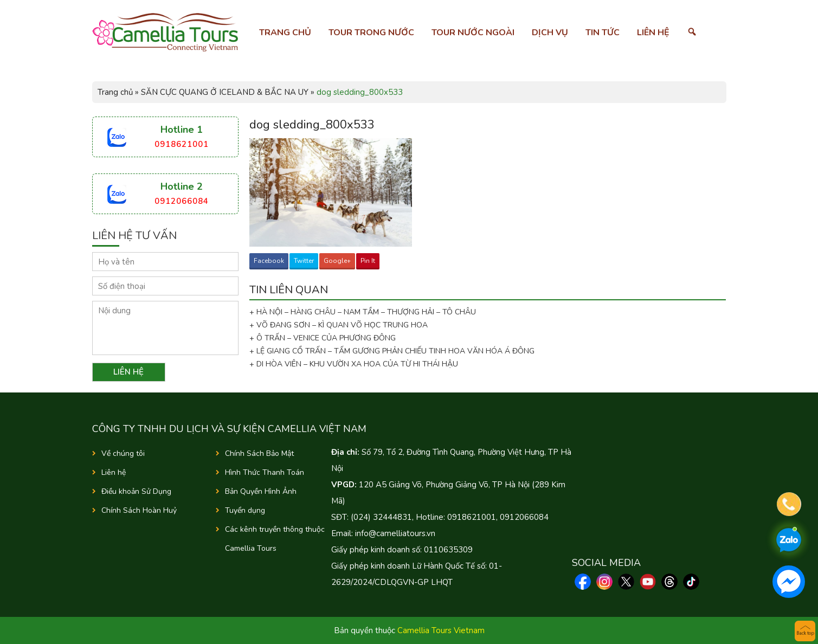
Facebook (269, 261)
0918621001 (182, 144)
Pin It (368, 261)
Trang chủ (285, 33)
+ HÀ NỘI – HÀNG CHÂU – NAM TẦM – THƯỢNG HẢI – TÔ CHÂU (365, 312)
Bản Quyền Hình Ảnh (261, 491)
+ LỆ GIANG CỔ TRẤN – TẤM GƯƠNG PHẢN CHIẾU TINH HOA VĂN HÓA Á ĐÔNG (392, 351)
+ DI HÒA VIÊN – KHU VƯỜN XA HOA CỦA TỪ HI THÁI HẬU (354, 364)
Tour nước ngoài (473, 33)
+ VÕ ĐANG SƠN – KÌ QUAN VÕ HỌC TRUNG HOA (339, 325)
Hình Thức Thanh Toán (265, 472)
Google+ (337, 261)
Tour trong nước (371, 33)
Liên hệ (653, 33)
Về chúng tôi (123, 453)
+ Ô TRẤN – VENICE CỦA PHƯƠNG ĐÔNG (323, 338)
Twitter (304, 261)
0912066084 (182, 201)
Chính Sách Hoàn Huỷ (139, 510)
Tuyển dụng (245, 510)
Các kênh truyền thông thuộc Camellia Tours (275, 539)
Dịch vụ (550, 33)
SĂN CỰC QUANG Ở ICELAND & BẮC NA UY (225, 92)
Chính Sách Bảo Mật (259, 453)
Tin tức (603, 33)
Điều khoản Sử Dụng (136, 491)
